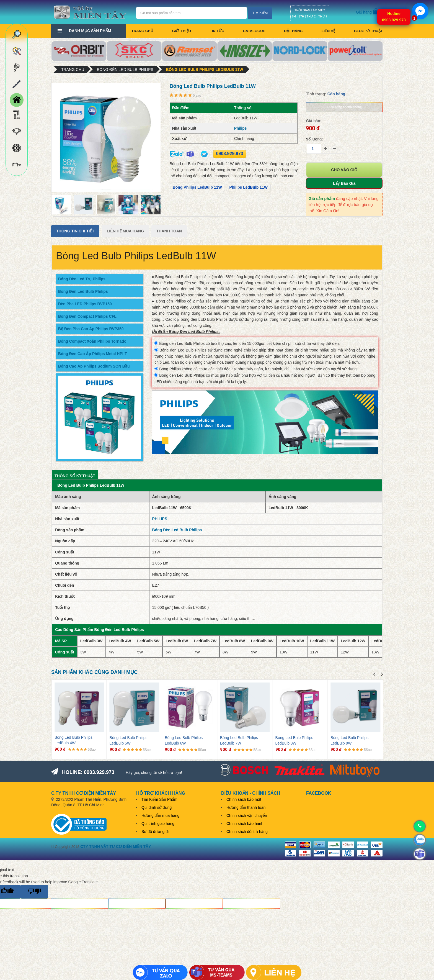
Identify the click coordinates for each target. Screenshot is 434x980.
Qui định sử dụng (157, 807)
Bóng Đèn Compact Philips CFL (87, 316)
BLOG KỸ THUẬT (368, 31)
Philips (241, 128)
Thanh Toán (169, 231)
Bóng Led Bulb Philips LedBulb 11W (205, 70)
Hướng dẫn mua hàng (160, 815)
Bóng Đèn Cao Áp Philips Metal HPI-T (93, 354)
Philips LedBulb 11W (248, 187)
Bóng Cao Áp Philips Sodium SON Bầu (94, 366)
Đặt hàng (293, 31)
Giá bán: (314, 121)
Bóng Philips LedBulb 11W (197, 187)
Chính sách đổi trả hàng (247, 832)
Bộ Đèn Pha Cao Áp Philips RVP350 (91, 329)
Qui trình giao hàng (158, 823)
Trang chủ (142, 31)
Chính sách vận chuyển (247, 815)
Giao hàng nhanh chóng (344, 107)
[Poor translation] (34, 892)
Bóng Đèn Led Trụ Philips (82, 279)
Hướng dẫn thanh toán (246, 807)
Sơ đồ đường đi (155, 832)
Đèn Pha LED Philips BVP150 (85, 304)
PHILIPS (160, 519)
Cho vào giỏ (344, 170)
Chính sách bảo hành (245, 823)
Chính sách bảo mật (244, 799)
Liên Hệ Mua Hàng (125, 231)
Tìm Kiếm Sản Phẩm (159, 799)
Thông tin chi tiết (75, 231)
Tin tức (217, 31)
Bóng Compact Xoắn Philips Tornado (92, 341)
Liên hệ (328, 31)
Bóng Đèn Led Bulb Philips (125, 70)
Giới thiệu (182, 31)
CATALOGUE (254, 31)
